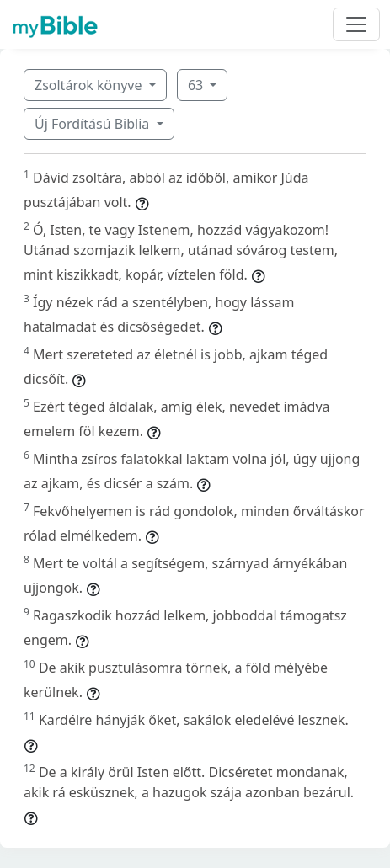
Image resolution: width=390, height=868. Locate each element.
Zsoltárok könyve (90, 85)
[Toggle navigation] (356, 24)
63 (197, 85)
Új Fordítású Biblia (93, 124)
